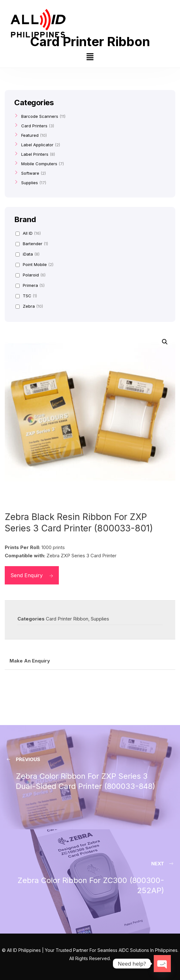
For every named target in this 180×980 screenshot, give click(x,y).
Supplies (100, 619)
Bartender (32, 244)
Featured (30, 135)
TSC (26, 296)
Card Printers (34, 126)
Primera (30, 285)
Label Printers (35, 154)
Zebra (29, 306)
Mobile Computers (39, 164)
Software (30, 173)
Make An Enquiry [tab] (30, 661)
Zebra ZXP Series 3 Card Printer (81, 556)
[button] (90, 57)
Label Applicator (37, 145)
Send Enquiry (32, 575)
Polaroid (31, 275)
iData (28, 254)
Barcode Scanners (40, 116)
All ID (28, 233)
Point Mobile (34, 264)
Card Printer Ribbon (67, 619)
